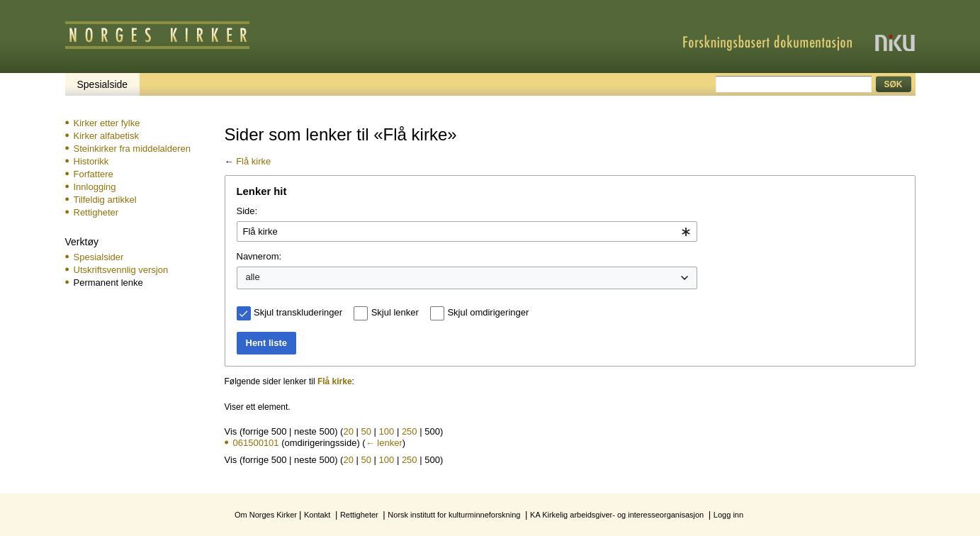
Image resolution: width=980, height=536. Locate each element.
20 (348, 431)
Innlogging (95, 187)
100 (387, 431)
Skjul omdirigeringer (488, 312)
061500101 (256, 443)
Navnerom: (259, 256)
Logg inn (728, 515)
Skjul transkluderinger (298, 312)
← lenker (384, 443)
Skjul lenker (395, 312)
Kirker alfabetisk (106, 136)
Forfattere (94, 174)
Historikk (91, 161)
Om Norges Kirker (266, 515)
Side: (247, 211)
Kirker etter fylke (107, 123)
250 (410, 431)
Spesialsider (99, 257)
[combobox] (467, 232)
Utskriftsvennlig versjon (121, 270)
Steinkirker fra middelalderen (132, 149)
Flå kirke (253, 161)
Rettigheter (96, 212)
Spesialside (103, 84)
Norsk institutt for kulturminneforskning (454, 515)
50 (366, 431)
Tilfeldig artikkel (105, 200)
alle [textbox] (253, 277)
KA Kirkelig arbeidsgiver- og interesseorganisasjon (617, 515)
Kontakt (317, 515)
